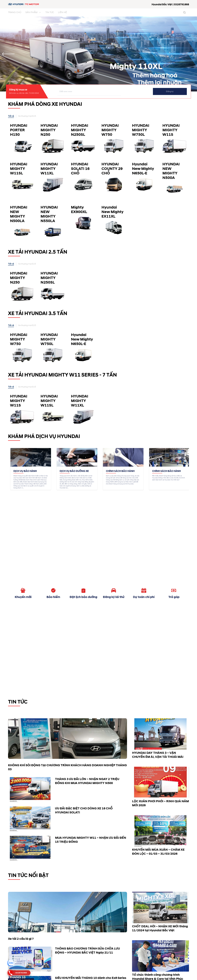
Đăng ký (170, 91)
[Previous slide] (8, 54)
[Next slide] (189, 54)
